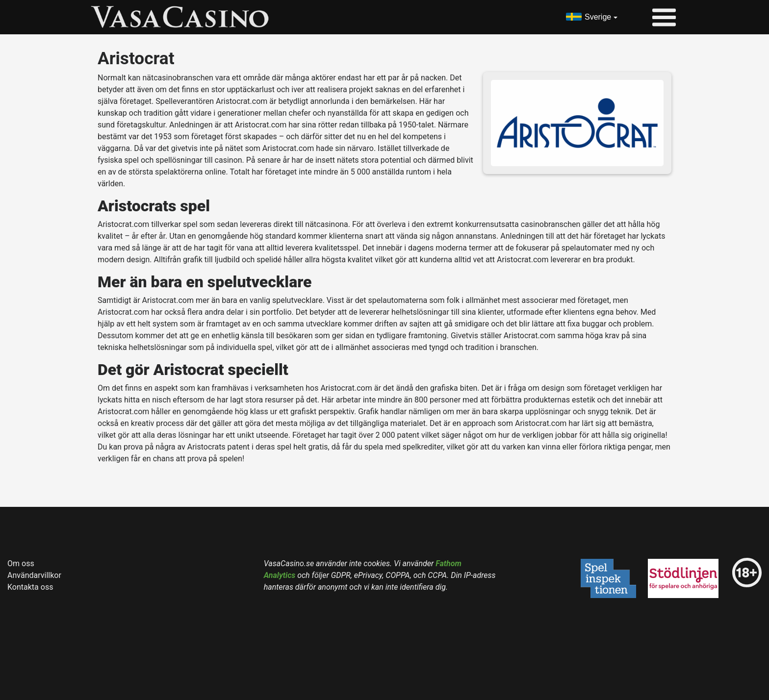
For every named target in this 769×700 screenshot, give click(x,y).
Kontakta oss (30, 587)
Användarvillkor (34, 575)
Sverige (598, 17)
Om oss (21, 563)
